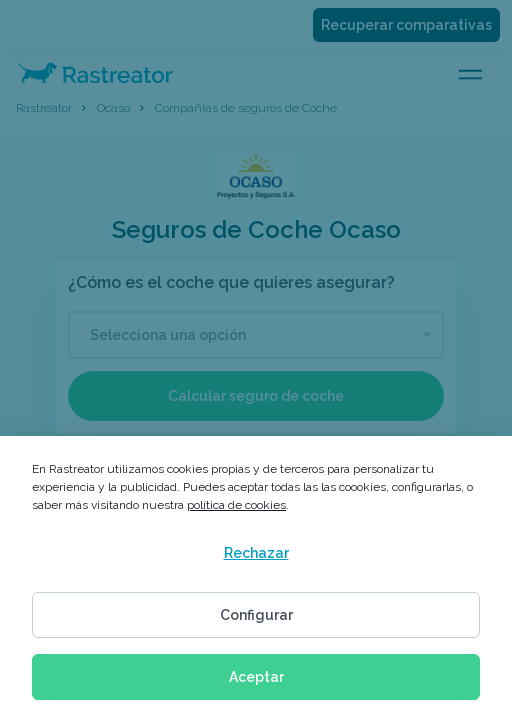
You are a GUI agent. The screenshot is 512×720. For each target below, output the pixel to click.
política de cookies (236, 505)
